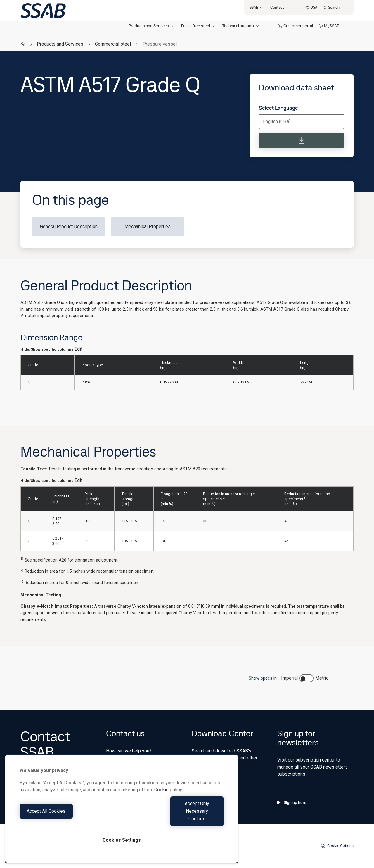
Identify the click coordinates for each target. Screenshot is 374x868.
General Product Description (69, 227)
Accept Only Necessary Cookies (174, 819)
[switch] (307, 678)
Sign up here (292, 802)
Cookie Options (337, 846)
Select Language (278, 108)
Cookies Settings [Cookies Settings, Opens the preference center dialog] (122, 840)
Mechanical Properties (148, 227)
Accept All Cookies (69, 819)
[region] (122, 816)
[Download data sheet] (302, 140)
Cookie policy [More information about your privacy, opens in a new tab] (168, 805)
